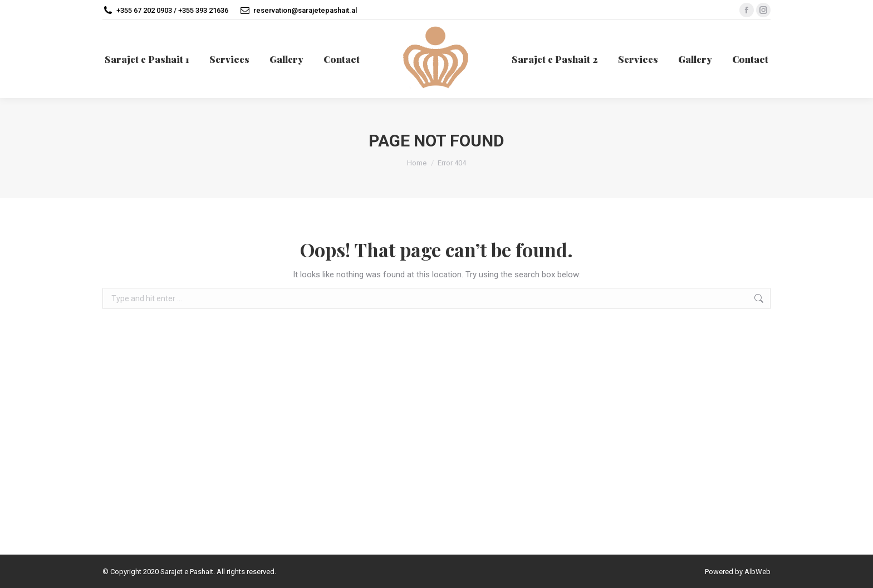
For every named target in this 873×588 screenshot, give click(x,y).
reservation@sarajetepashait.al (305, 10)
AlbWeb (757, 572)
